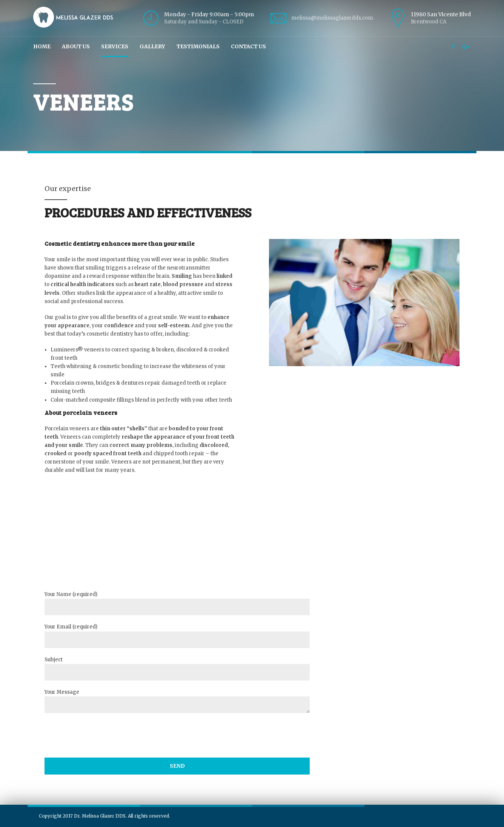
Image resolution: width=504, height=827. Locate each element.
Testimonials (198, 46)
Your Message (177, 701)
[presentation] (102, 753)
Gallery (152, 46)
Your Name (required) (177, 603)
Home (42, 46)
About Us (76, 46)
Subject (177, 668)
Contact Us (248, 46)
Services (115, 46)
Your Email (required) (177, 636)
